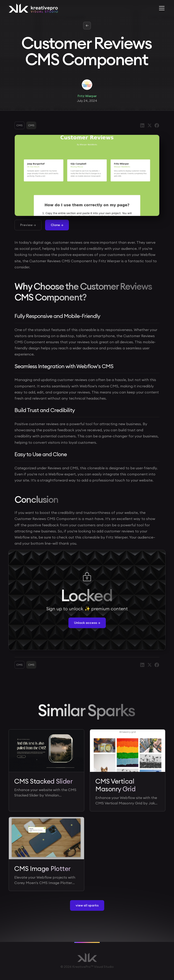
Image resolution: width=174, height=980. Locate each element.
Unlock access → (87, 623)
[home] (33, 8)
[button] (161, 8)
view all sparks (87, 905)
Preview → (28, 225)
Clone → (57, 225)
